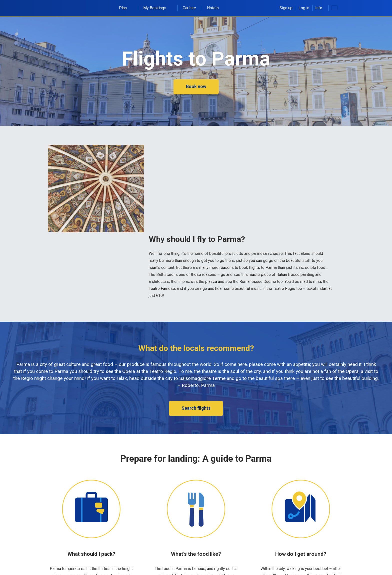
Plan (126, 8)
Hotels (213, 8)
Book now (196, 86)
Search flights (196, 408)
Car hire (189, 8)
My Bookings (157, 8)
